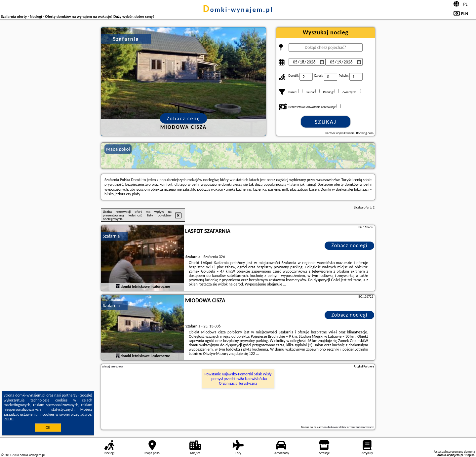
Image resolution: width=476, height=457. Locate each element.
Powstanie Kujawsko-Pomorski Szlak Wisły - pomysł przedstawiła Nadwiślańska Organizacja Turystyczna (238, 379)
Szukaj (326, 122)
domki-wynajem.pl (238, 10)
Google (85, 395)
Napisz (470, 455)
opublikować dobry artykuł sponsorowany (348, 427)
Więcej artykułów (112, 366)
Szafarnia (111, 236)
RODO (9, 419)
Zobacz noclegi (350, 245)
